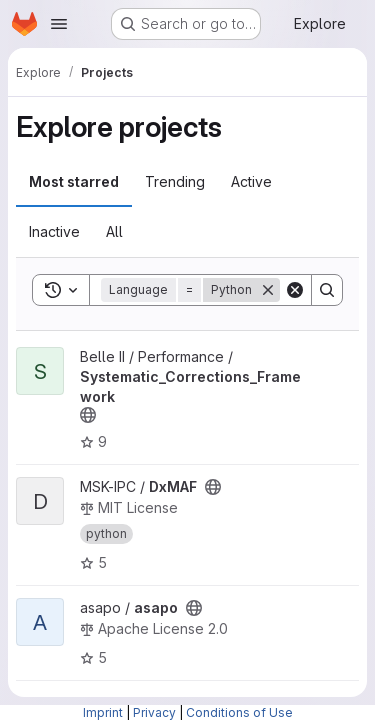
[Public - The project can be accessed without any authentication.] (88, 415)
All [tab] (114, 231)
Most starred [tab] (74, 181)
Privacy (154, 712)
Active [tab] (251, 181)
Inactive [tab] (54, 231)
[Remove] (268, 290)
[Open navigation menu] (59, 24)
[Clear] (295, 290)
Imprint (103, 712)
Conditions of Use (239, 712)
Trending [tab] (175, 181)
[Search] (327, 290)
